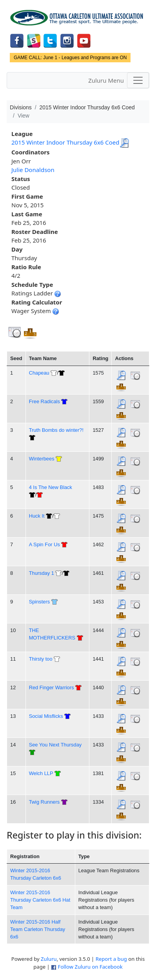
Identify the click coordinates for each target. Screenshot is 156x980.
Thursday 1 (42, 573)
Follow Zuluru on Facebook (90, 967)
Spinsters (39, 602)
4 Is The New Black (51, 487)
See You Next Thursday (55, 745)
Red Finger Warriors (52, 687)
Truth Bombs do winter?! (56, 430)
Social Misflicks (46, 716)
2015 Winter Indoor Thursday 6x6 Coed (65, 142)
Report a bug (111, 959)
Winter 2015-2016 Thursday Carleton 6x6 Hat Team (40, 900)
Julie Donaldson (33, 170)
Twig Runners (44, 802)
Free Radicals (44, 401)
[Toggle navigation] (138, 80)
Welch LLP (41, 773)
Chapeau (39, 373)
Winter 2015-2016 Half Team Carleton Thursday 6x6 (38, 929)
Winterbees (42, 459)
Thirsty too (41, 659)
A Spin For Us (44, 544)
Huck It (37, 516)
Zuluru (49, 959)
